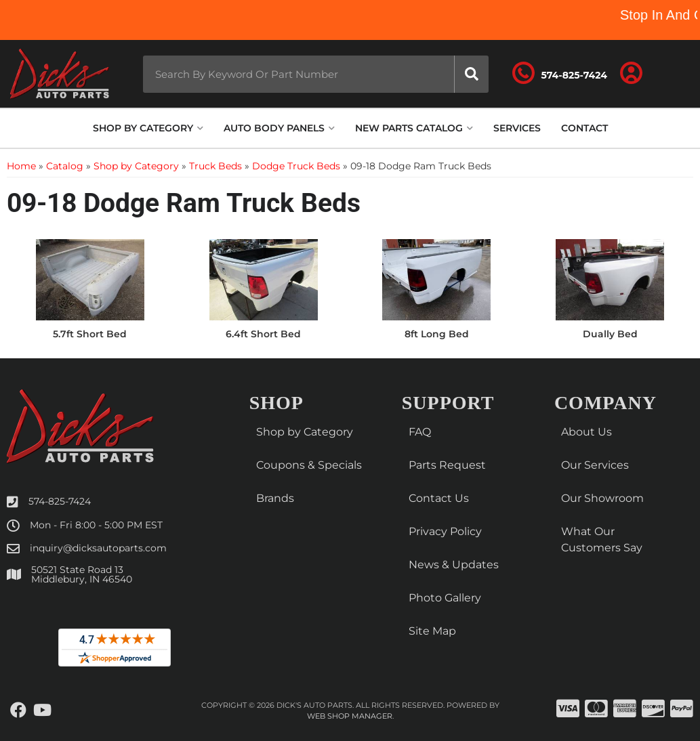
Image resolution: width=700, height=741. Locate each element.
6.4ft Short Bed (263, 334)
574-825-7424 (60, 501)
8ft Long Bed (437, 334)
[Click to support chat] (560, 74)
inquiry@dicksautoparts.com (98, 548)
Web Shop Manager (350, 716)
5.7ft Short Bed (90, 334)
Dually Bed (610, 334)
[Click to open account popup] (631, 74)
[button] (316, 74)
